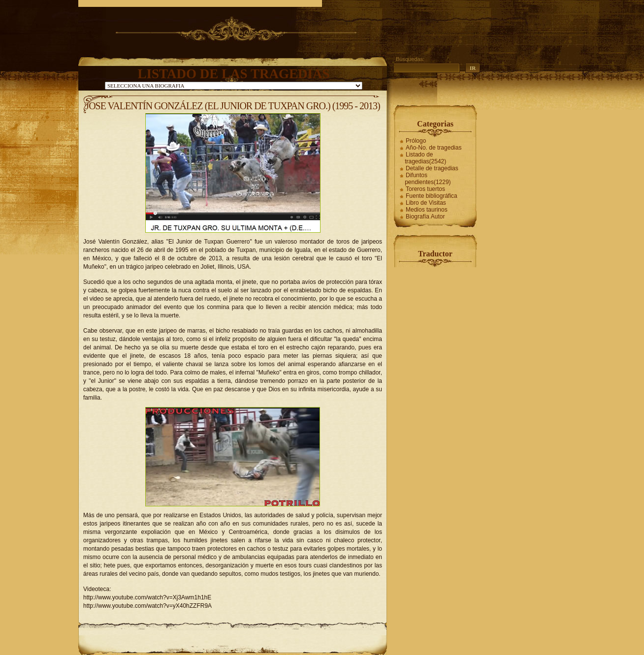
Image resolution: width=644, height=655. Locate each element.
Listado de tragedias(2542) (425, 158)
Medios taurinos (427, 210)
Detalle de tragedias (432, 168)
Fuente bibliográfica (432, 196)
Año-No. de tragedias (434, 148)
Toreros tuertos (425, 189)
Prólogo (416, 141)
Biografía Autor (425, 217)
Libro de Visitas (426, 203)
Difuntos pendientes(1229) (428, 179)
